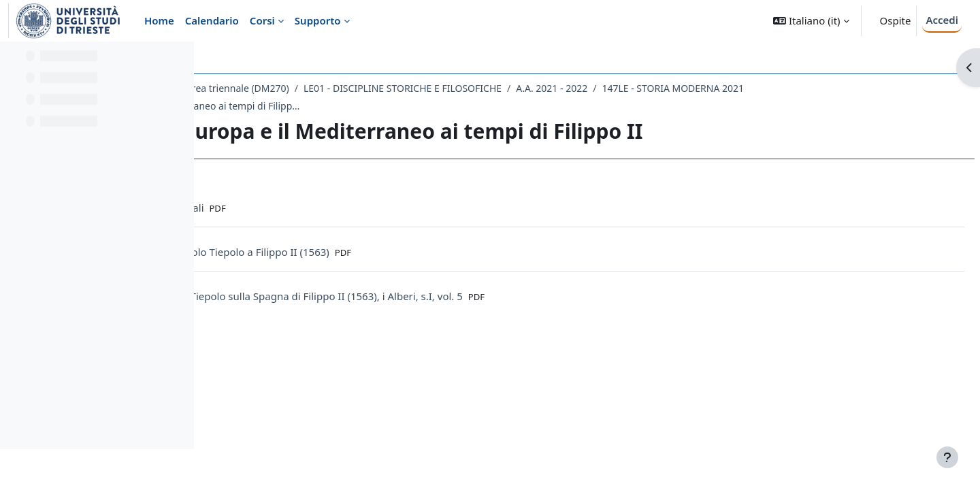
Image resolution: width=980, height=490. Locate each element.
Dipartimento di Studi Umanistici (293, 88)
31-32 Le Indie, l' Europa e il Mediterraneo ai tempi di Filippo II (527, 106)
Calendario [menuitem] (212, 20)
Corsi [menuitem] (262, 20)
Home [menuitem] (159, 20)
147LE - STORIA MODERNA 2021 (306, 106)
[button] (811, 21)
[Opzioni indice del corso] (178, 61)
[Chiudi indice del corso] (14, 61)
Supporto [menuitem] (318, 20)
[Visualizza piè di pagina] (947, 457)
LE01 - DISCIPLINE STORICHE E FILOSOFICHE (607, 88)
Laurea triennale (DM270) (437, 88)
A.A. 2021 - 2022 (756, 88)
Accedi (942, 20)
